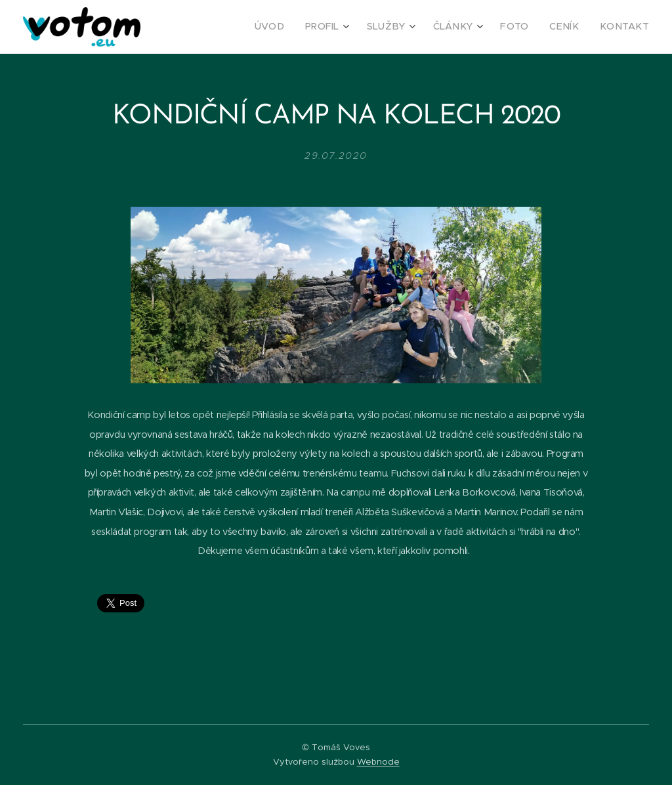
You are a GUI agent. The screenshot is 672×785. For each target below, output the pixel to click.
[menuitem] (297, 27)
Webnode (378, 762)
